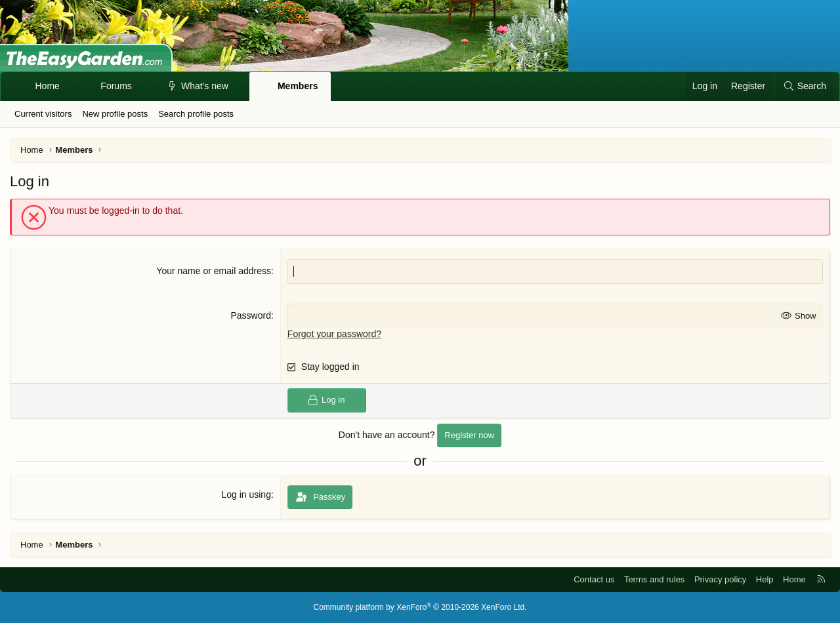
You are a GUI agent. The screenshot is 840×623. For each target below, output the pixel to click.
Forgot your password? (334, 334)
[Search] (805, 87)
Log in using (246, 494)
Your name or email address (214, 271)
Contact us (594, 579)
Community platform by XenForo (420, 607)
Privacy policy (720, 579)
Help (765, 579)
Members (298, 86)
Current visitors (43, 114)
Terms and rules (654, 579)
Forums (116, 86)
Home (48, 86)
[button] (143, 87)
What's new (205, 86)
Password (250, 315)
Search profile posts (196, 114)
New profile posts (115, 114)
